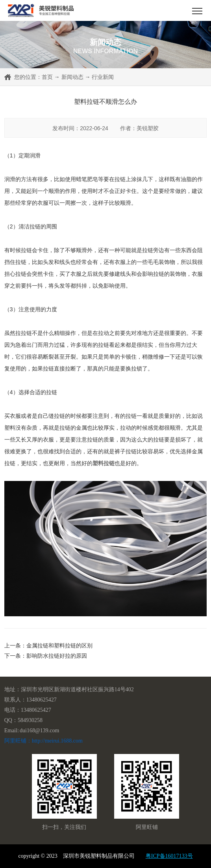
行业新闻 (103, 77)
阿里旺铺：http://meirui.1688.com (43, 741)
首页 (47, 77)
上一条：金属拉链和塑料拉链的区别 (48, 645)
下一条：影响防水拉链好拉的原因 (46, 656)
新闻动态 (72, 77)
